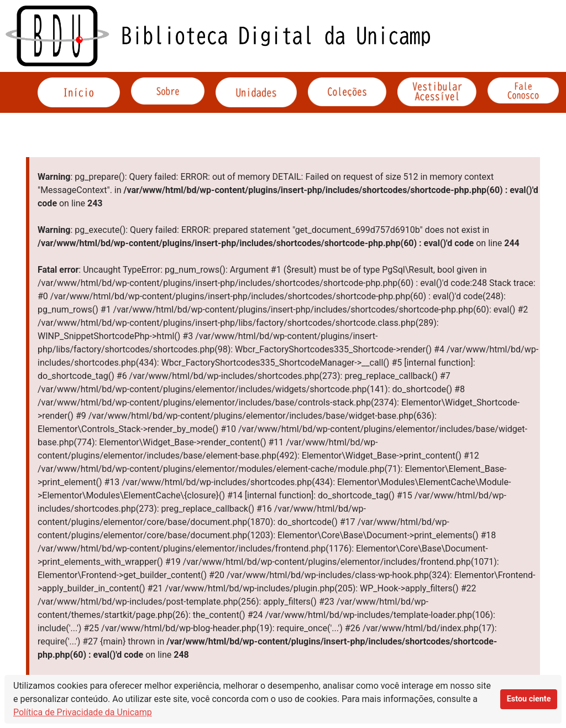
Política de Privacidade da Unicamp (83, 712)
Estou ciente (529, 699)
